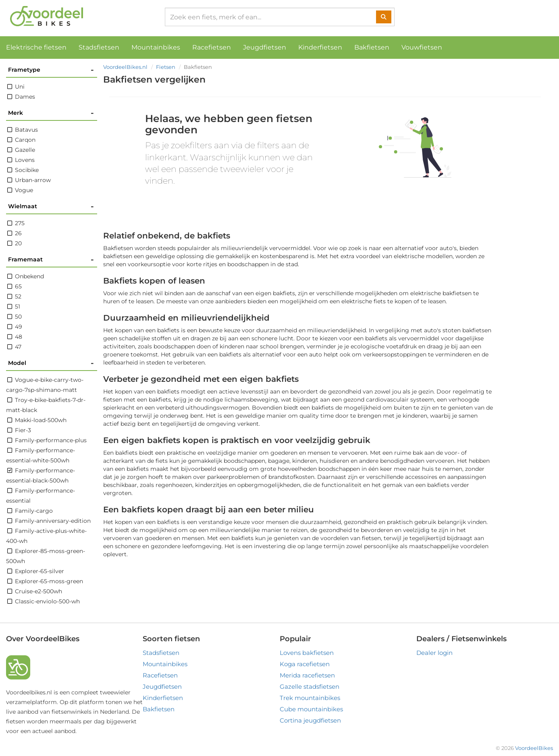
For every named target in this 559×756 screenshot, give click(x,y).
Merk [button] (51, 113)
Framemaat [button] (51, 260)
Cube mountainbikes (311, 709)
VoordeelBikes (534, 748)
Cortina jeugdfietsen (310, 720)
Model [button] (51, 363)
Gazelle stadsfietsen (310, 687)
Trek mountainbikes (310, 698)
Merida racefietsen (307, 675)
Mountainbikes (156, 47)
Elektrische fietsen (36, 47)
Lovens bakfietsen (307, 653)
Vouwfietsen (422, 47)
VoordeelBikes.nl (125, 67)
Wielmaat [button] (51, 206)
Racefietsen (212, 47)
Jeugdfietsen (265, 47)
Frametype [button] (51, 70)
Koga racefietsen (305, 664)
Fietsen (166, 67)
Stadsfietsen (99, 47)
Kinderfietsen (320, 47)
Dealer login (434, 653)
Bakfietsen (372, 47)
